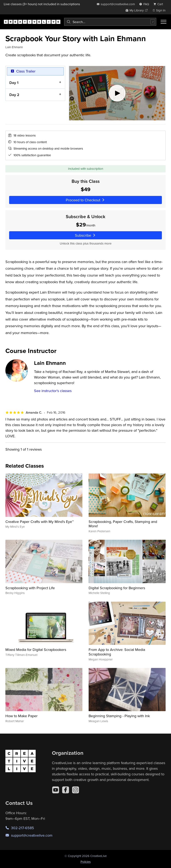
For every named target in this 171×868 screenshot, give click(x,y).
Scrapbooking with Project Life (30, 588)
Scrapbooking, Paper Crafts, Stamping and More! (123, 524)
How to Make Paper (21, 716)
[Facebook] (66, 790)
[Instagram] (76, 790)
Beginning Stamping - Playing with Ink (119, 716)
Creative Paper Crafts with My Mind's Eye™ (40, 522)
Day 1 (14, 83)
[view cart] (159, 4)
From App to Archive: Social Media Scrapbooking (117, 652)
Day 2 (14, 95)
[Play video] (117, 93)
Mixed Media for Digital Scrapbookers (36, 650)
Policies (86, 862)
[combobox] (110, 22)
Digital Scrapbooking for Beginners (117, 588)
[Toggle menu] (164, 22)
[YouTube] (56, 790)
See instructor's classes (53, 391)
